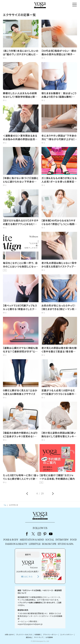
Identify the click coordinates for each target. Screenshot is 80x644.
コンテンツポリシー (67, 634)
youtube (51, 534)
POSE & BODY (11, 540)
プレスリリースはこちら (24, 634)
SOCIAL (50, 540)
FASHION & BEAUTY (16, 544)
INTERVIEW (62, 540)
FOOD (73, 540)
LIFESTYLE (35, 544)
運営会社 (29, 637)
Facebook (28, 534)
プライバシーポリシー (50, 634)
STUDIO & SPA (66, 544)
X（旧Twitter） (34, 534)
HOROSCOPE (49, 544)
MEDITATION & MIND (32, 540)
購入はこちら (27, 577)
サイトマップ (39, 637)
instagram (39, 534)
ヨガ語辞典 (49, 637)
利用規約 (37, 634)
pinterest (45, 534)
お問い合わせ (9, 634)
